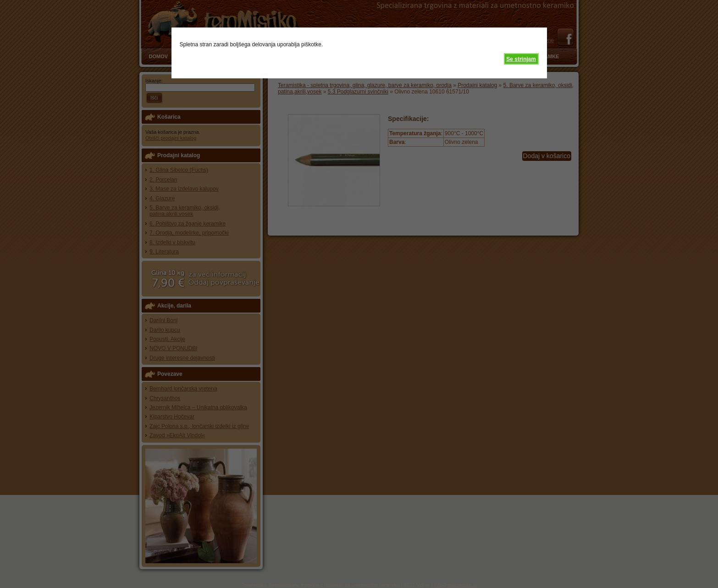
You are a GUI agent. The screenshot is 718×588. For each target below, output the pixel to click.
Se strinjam (521, 59)
